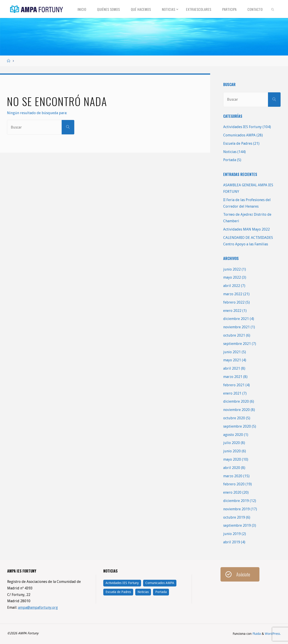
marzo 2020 (233, 476)
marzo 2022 (233, 294)
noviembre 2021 (236, 327)
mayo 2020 (232, 459)
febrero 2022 (234, 302)
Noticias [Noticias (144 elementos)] (143, 592)
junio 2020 (232, 451)
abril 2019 (232, 542)
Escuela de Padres (238, 143)
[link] (273, 9)
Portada (230, 160)
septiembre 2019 (237, 525)
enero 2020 (232, 492)
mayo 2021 (232, 360)
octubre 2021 (234, 335)
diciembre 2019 (236, 501)
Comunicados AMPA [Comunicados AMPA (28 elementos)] (160, 583)
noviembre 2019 (236, 509)
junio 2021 (232, 352)
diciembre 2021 (236, 319)
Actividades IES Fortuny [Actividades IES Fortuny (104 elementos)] (122, 583)
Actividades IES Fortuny (242, 127)
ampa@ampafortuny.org (38, 607)
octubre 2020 (234, 418)
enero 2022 (232, 311)
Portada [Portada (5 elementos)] (161, 592)
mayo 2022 (232, 277)
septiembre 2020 (237, 426)
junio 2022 (232, 269)
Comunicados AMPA (239, 135)
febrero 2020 (234, 484)
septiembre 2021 (237, 344)
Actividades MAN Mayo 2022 (246, 229)
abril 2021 (232, 368)
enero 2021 (232, 393)
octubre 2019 (234, 517)
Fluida (256, 634)
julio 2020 (232, 443)
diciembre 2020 (236, 401)
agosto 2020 (233, 435)
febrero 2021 (234, 385)
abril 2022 (232, 286)
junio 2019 (232, 534)
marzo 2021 (233, 377)
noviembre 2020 (236, 410)
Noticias (230, 152)
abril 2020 (232, 468)
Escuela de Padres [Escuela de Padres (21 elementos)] (118, 592)
